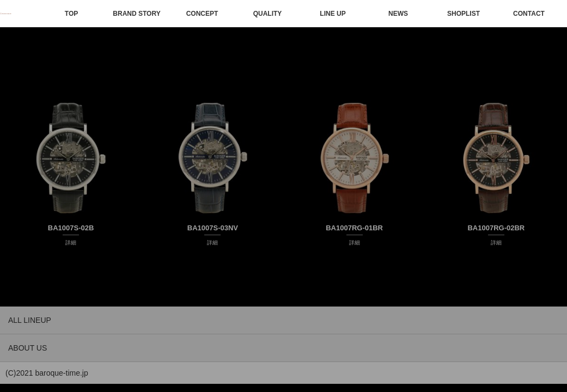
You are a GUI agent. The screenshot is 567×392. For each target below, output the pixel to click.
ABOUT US (28, 348)
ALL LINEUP (30, 320)
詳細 (71, 243)
